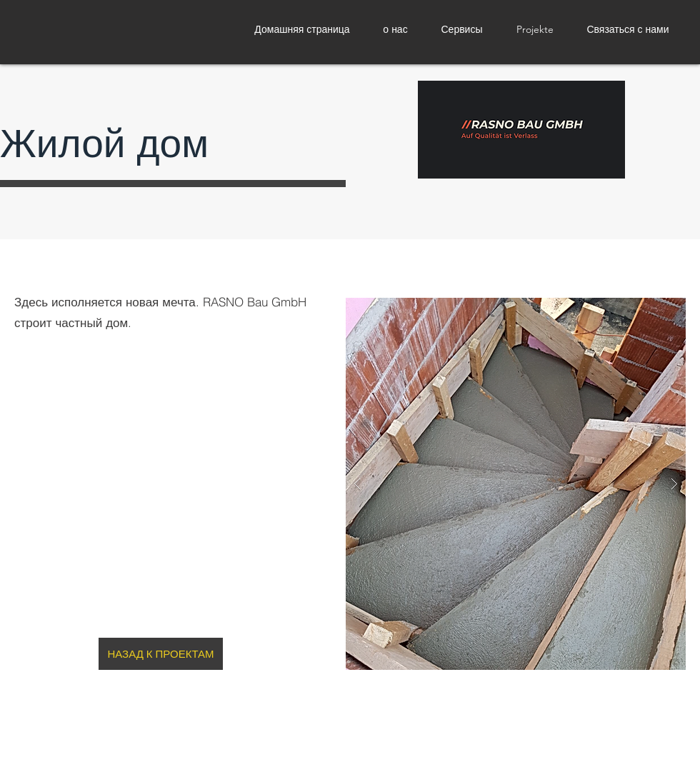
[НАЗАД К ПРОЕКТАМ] (161, 654)
